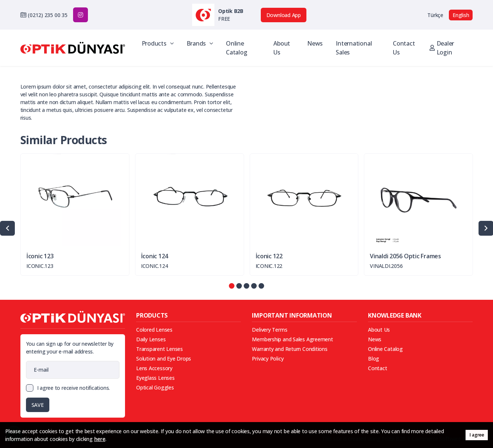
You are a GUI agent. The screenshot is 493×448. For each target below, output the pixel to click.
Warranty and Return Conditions (290, 349)
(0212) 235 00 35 (47, 15)
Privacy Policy (268, 359)
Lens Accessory (154, 368)
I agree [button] (476, 435)
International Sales (354, 48)
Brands (200, 43)
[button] (232, 286)
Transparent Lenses (160, 349)
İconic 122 (269, 256)
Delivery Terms (269, 330)
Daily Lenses (151, 339)
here (100, 439)
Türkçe (435, 15)
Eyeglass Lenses (155, 378)
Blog (374, 359)
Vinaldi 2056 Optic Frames (405, 256)
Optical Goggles (155, 387)
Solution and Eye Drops (164, 359)
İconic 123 (40, 256)
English (461, 15)
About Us (282, 48)
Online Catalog (236, 48)
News (315, 43)
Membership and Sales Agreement (292, 339)
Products (158, 43)
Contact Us (404, 48)
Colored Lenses (154, 330)
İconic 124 (155, 256)
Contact (377, 368)
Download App (284, 15)
